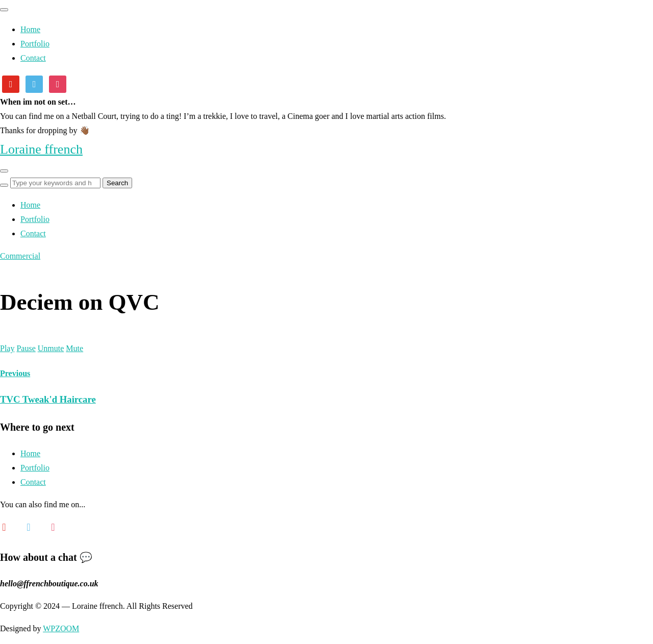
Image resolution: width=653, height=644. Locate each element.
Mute (74, 348)
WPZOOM (61, 628)
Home (30, 29)
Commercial (20, 256)
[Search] (4, 185)
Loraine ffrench (41, 149)
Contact (33, 58)
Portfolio (35, 44)
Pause (26, 348)
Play (7, 348)
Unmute (51, 348)
